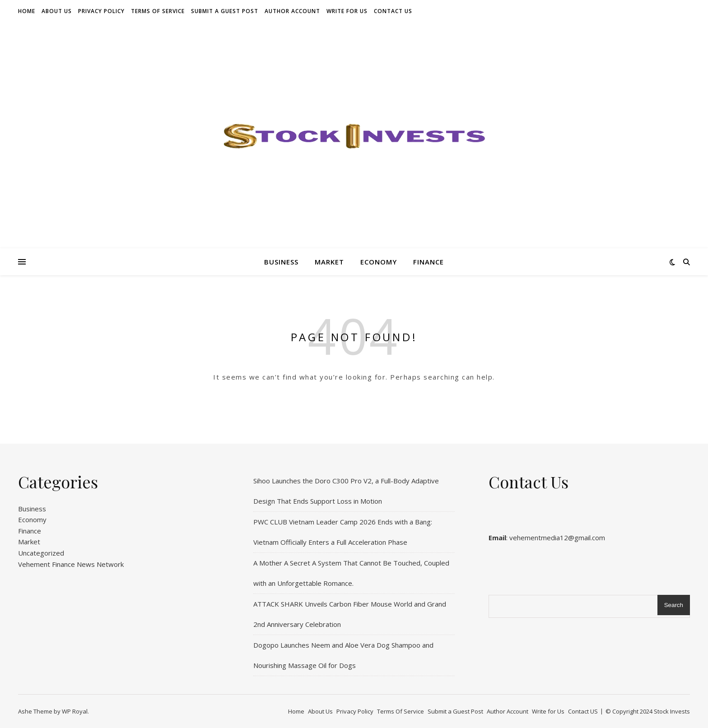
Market (329, 262)
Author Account (292, 11)
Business (281, 262)
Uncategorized (41, 553)
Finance (429, 262)
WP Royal (75, 711)
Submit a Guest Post (225, 11)
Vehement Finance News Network (71, 564)
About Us (57, 11)
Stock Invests (672, 711)
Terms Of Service (158, 11)
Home (27, 11)
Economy (379, 262)
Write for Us (347, 11)
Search (674, 605)
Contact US (393, 11)
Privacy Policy (101, 11)
